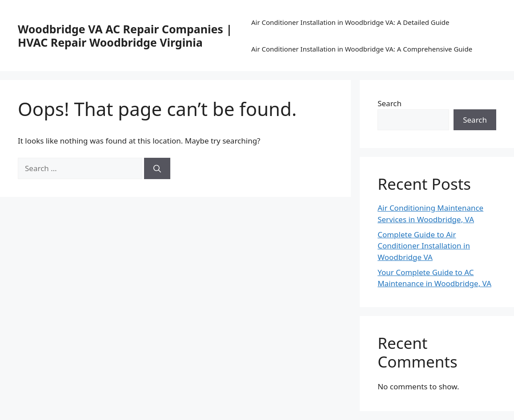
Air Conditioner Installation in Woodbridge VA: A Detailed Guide (350, 22)
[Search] (157, 168)
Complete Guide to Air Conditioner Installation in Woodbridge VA (424, 246)
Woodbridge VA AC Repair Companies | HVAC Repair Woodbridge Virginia (125, 36)
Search (390, 103)
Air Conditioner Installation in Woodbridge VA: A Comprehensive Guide (362, 49)
